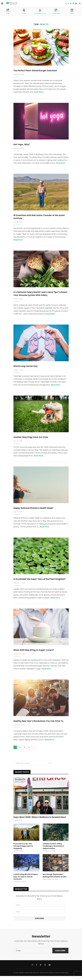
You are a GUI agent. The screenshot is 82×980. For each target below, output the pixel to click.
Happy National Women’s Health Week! (35, 509)
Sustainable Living (40, 12)
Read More (39, 92)
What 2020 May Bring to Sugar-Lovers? (35, 654)
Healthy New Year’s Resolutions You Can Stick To (40, 725)
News (72, 12)
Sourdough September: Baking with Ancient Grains (55, 880)
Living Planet (56, 12)
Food (8, 12)
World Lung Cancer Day (26, 367)
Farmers (24, 12)
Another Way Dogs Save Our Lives (32, 438)
